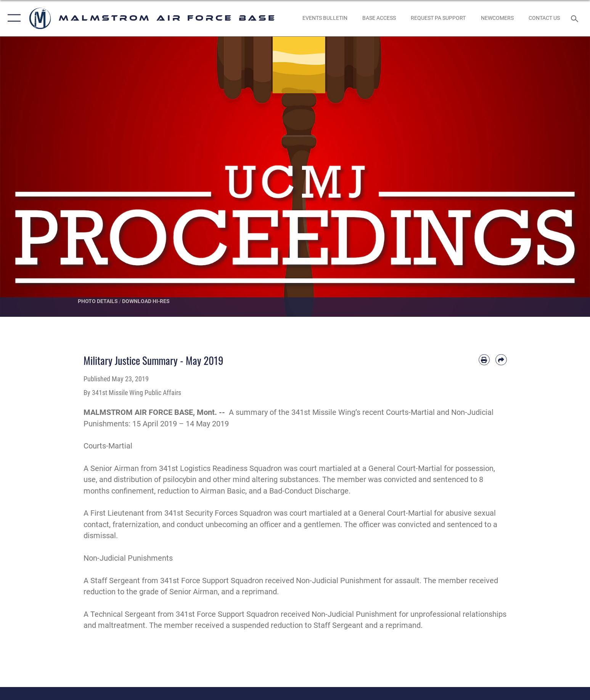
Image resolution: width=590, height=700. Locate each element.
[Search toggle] (576, 18)
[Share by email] (501, 360)
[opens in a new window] (438, 18)
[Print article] (484, 360)
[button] (12, 18)
